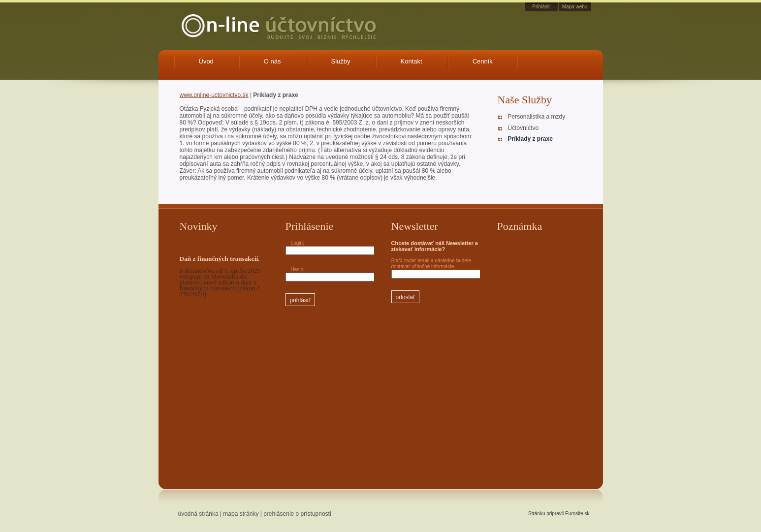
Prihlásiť (541, 7)
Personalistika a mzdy (537, 117)
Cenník (483, 61)
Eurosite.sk (577, 514)
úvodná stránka (198, 514)
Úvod (206, 61)
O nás (272, 61)
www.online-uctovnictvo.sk (214, 95)
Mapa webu (575, 7)
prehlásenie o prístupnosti (297, 514)
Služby (341, 61)
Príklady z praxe (530, 139)
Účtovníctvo (523, 128)
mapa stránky (241, 514)
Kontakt (412, 61)
